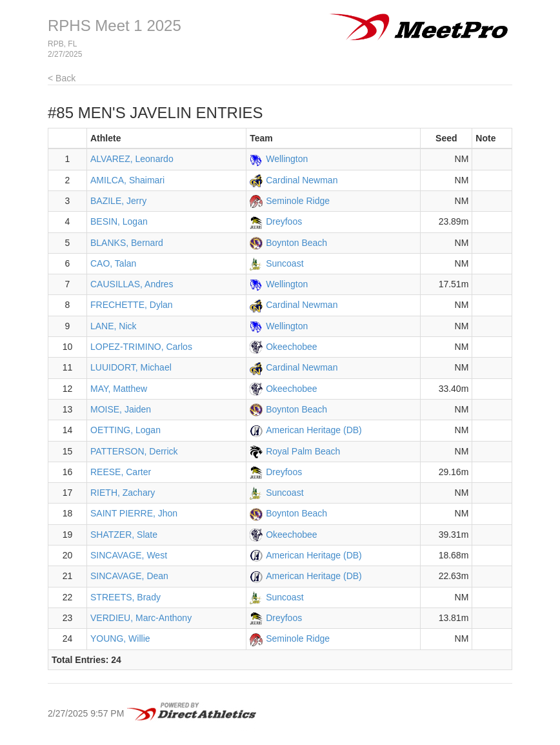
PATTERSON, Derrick (134, 451)
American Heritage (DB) (314, 430)
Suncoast (285, 263)
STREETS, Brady (125, 597)
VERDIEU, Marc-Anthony (141, 618)
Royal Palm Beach (303, 451)
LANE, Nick (114, 326)
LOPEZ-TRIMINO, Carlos (141, 347)
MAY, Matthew (119, 389)
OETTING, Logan (125, 430)
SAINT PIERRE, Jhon (134, 513)
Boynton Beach (296, 243)
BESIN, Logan (119, 221)
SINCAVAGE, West (129, 555)
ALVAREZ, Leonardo (132, 159)
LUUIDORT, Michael (131, 367)
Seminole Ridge (298, 201)
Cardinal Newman (302, 180)
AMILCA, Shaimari (127, 180)
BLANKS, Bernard (127, 243)
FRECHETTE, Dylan (132, 305)
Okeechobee (291, 347)
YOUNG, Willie (120, 638)
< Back (62, 78)
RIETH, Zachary (123, 493)
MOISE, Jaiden (121, 409)
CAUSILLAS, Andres (132, 284)
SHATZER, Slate (124, 535)
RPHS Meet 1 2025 (115, 26)
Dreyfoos (284, 221)
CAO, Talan (113, 263)
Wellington (287, 159)
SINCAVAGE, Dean (129, 576)
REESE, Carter (121, 472)
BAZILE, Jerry (118, 201)
